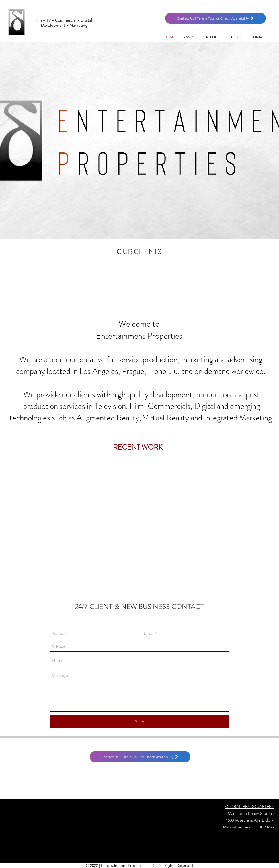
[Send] (139, 722)
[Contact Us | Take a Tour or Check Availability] (216, 18)
